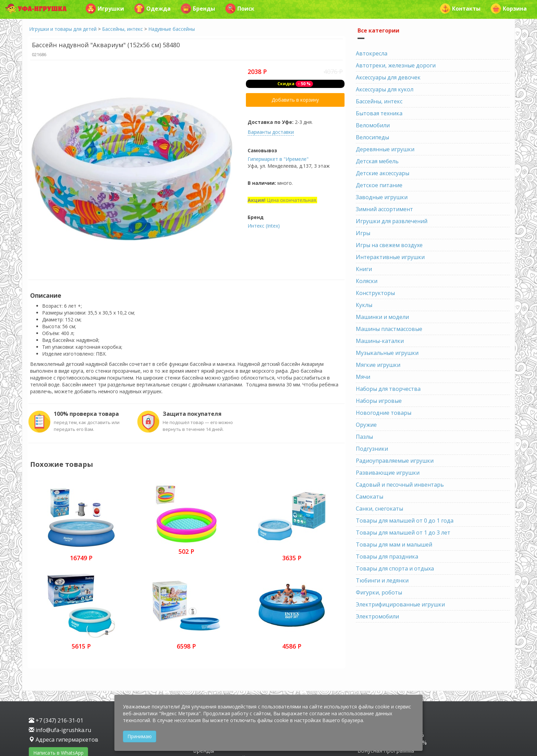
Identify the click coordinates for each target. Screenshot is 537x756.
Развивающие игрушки (388, 473)
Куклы (364, 305)
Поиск (240, 9)
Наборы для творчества (388, 389)
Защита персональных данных (70, 719)
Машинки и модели (382, 317)
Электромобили (377, 616)
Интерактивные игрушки (390, 257)
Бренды (198, 9)
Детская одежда (215, 685)
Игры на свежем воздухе (389, 245)
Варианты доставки (271, 132)
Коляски (367, 281)
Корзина (509, 9)
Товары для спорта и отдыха (395, 568)
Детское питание (379, 185)
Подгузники (372, 449)
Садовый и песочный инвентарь (400, 485)
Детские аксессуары (383, 173)
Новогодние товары (384, 413)
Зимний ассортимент (384, 209)
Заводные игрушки (382, 197)
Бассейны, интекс (122, 29)
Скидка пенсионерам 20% (392, 685)
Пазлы (364, 437)
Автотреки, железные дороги (396, 65)
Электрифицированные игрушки (400, 604)
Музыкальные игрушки (387, 353)
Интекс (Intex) (264, 226)
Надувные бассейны (172, 29)
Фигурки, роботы (379, 592)
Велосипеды (372, 137)
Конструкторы (375, 293)
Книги (364, 269)
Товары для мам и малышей (394, 544)
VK (33, 708)
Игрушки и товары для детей (63, 29)
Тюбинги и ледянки (382, 580)
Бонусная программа (386, 692)
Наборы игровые (379, 401)
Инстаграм (56, 708)
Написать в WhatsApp (58, 695)
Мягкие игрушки (378, 365)
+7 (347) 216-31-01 (56, 663)
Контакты (460, 9)
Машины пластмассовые (389, 329)
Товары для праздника (387, 556)
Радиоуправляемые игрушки (395, 461)
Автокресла (372, 53)
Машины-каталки (380, 341)
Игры (363, 233)
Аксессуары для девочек (388, 77)
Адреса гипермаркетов (64, 682)
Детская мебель (377, 161)
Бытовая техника (379, 113)
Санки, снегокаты (379, 509)
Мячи (363, 377)
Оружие (366, 425)
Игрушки (105, 9)
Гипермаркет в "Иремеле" (278, 159)
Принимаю (140, 736)
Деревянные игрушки (385, 149)
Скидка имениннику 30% (391, 677)
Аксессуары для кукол (385, 89)
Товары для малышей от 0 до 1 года (405, 521)
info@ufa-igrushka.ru (60, 672)
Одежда (152, 9)
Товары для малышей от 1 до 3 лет (403, 533)
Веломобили (373, 125)
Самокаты (370, 497)
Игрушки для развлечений (392, 221)
